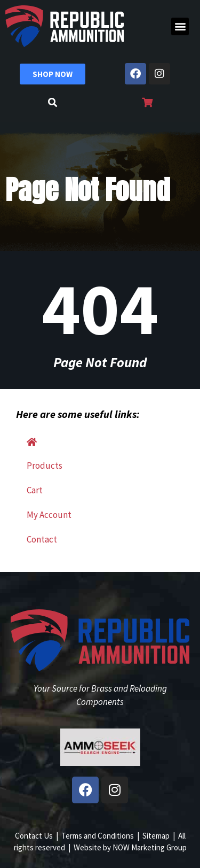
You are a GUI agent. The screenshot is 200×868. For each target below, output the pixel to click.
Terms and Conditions (98, 836)
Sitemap (156, 836)
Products (45, 466)
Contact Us (34, 836)
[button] (180, 26)
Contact (42, 539)
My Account (49, 515)
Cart (35, 490)
